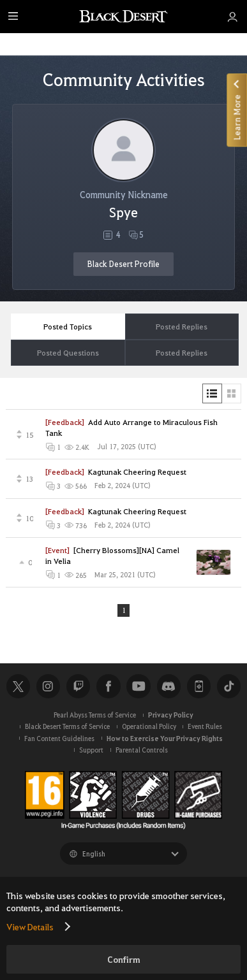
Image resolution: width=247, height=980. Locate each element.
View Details (30, 926)
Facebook (108, 686)
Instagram (48, 686)
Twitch (78, 686)
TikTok (229, 686)
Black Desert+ (199, 686)
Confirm (124, 959)
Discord (169, 686)
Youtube (138, 686)
